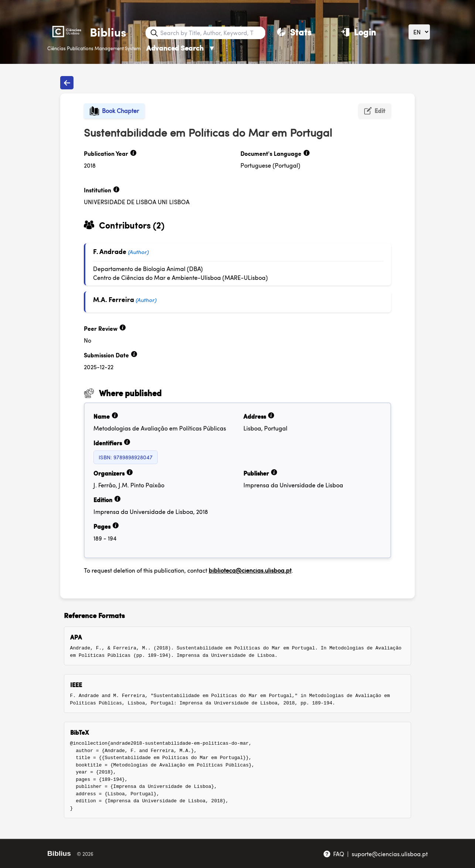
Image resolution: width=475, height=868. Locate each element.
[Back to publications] (67, 83)
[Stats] (294, 32)
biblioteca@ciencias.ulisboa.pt (250, 570)
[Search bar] (212, 33)
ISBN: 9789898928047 (126, 457)
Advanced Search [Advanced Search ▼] (181, 48)
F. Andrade (110, 251)
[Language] (419, 32)
